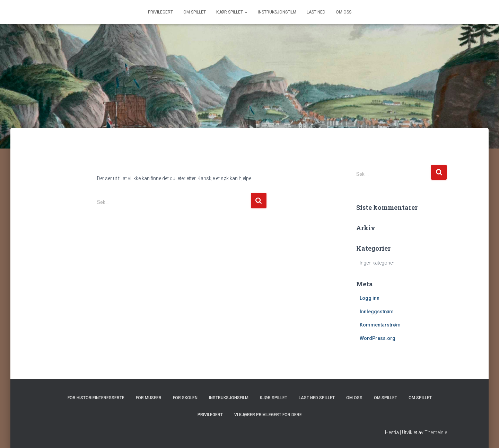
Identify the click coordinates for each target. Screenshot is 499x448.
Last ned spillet (317, 398)
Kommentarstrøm (380, 325)
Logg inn (370, 298)
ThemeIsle (436, 432)
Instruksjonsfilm (277, 12)
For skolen (185, 398)
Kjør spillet (232, 12)
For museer (149, 398)
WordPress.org (378, 338)
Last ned (316, 12)
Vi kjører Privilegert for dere (268, 415)
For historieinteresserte (96, 398)
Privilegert (160, 12)
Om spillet (195, 12)
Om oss (344, 12)
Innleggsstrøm (377, 312)
